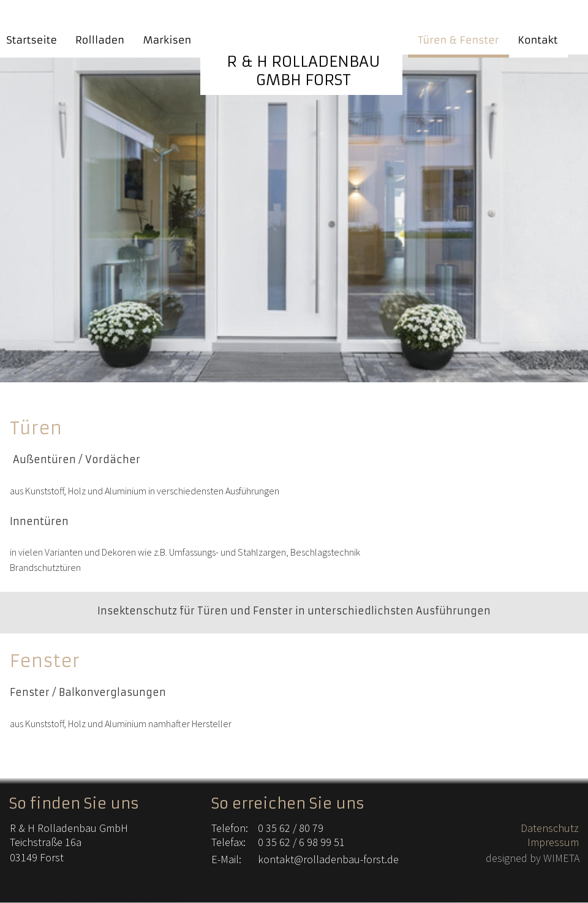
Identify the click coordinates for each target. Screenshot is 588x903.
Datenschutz (550, 828)
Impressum (553, 842)
